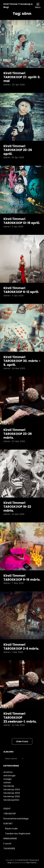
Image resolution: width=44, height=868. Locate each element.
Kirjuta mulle (11, 829)
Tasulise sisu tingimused (18, 834)
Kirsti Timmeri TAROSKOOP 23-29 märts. (18, 434)
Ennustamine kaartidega (16, 819)
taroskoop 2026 (12, 796)
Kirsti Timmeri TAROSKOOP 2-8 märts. (21, 647)
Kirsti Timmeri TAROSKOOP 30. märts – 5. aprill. (22, 361)
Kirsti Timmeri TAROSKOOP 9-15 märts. (22, 578)
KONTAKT (8, 824)
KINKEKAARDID (10, 838)
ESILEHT (7, 809)
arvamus (8, 772)
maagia (7, 779)
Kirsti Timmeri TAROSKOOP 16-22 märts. (17, 507)
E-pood (7, 843)
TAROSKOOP (10, 814)
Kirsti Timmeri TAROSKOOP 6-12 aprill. (21, 290)
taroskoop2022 (11, 800)
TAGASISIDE (9, 848)
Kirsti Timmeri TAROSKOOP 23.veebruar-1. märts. (20, 718)
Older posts (22, 741)
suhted (7, 782)
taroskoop (9, 786)
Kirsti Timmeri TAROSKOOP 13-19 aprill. (22, 221)
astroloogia (9, 776)
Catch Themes (31, 863)
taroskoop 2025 (12, 793)
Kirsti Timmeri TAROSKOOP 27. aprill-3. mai (22, 77)
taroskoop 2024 (12, 789)
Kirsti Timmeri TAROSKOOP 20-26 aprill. (18, 150)
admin (7, 85)
